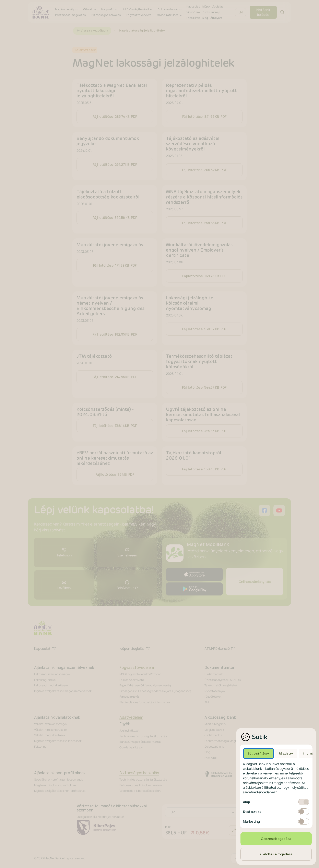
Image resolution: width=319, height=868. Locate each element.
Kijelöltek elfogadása (276, 854)
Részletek (286, 754)
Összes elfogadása (276, 839)
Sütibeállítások (258, 754)
